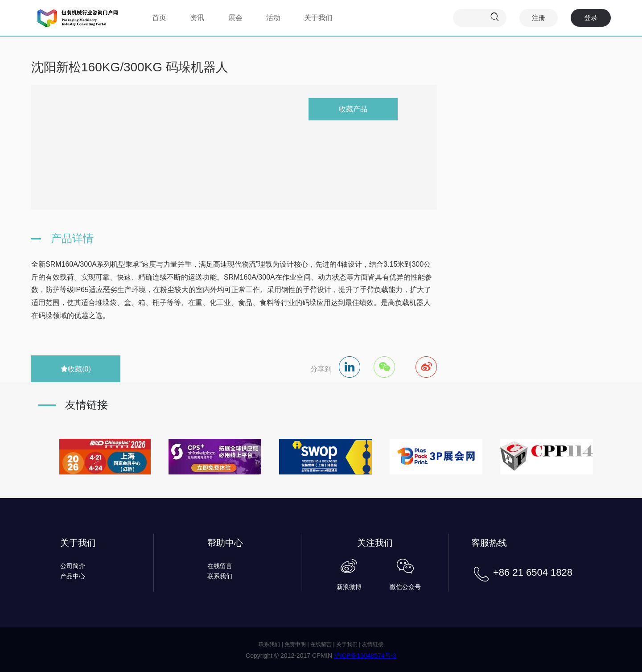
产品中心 (73, 576)
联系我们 (220, 576)
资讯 (197, 18)
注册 (539, 18)
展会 (235, 18)
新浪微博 (349, 587)
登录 (591, 18)
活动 (273, 18)
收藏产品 (353, 109)
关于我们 (318, 18)
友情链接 (373, 644)
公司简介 (73, 566)
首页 (159, 18)
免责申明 (295, 644)
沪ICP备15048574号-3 (365, 656)
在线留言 (220, 566)
